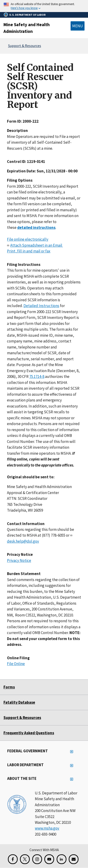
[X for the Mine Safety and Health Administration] (25, 859)
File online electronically (28, 239)
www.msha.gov (47, 828)
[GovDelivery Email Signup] (74, 859)
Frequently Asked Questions (29, 733)
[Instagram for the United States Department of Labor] (37, 859)
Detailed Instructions (41, 306)
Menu (78, 26)
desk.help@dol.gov (23, 541)
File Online (16, 664)
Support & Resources (25, 46)
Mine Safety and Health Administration (27, 28)
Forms (9, 687)
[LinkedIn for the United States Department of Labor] (62, 859)
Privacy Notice (19, 560)
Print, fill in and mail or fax (29, 251)
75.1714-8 (37, 376)
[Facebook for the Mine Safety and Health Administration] (13, 859)
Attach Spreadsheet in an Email (37, 245)
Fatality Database (19, 702)
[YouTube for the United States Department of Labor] (49, 859)
